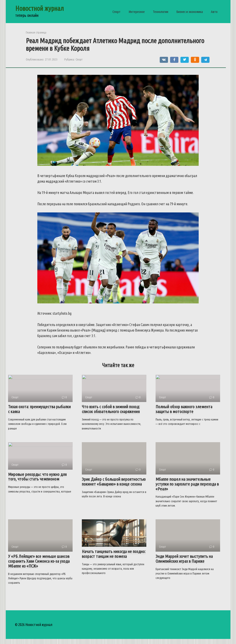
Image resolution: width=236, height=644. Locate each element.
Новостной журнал (40, 8)
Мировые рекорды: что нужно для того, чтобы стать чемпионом (37, 486)
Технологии (161, 12)
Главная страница (36, 32)
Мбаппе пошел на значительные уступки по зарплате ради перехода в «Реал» (187, 489)
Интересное (137, 12)
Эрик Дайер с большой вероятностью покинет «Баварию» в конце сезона (114, 486)
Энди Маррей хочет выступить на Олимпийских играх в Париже (184, 564)
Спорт (117, 12)
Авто (214, 12)
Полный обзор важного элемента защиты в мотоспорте (184, 414)
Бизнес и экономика (190, 12)
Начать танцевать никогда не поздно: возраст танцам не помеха (114, 564)
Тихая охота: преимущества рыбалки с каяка (39, 414)
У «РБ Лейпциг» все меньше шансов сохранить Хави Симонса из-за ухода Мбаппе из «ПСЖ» (39, 566)
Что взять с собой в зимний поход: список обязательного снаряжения (111, 414)
